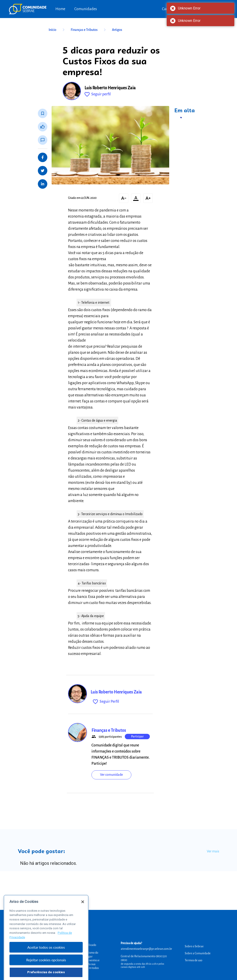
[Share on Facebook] (43, 157)
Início (57, 30)
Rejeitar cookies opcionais (46, 970)
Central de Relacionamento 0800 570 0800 (144, 958)
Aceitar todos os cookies (46, 958)
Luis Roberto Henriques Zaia (110, 88)
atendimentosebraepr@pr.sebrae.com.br (146, 949)
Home (60, 9)
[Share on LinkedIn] (43, 184)
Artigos (117, 30)
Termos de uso (194, 960)
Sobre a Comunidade (198, 953)
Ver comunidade (111, 775)
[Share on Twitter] (43, 171)
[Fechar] (83, 912)
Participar (137, 737)
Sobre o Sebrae (194, 946)
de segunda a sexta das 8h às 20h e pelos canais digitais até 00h (142, 965)
